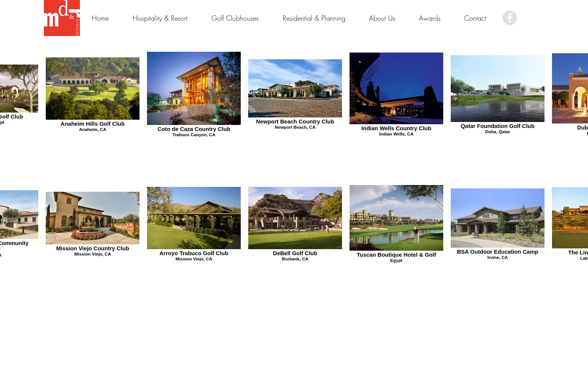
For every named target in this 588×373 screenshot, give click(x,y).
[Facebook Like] (534, 18)
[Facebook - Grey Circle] (510, 18)
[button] (430, 18)
